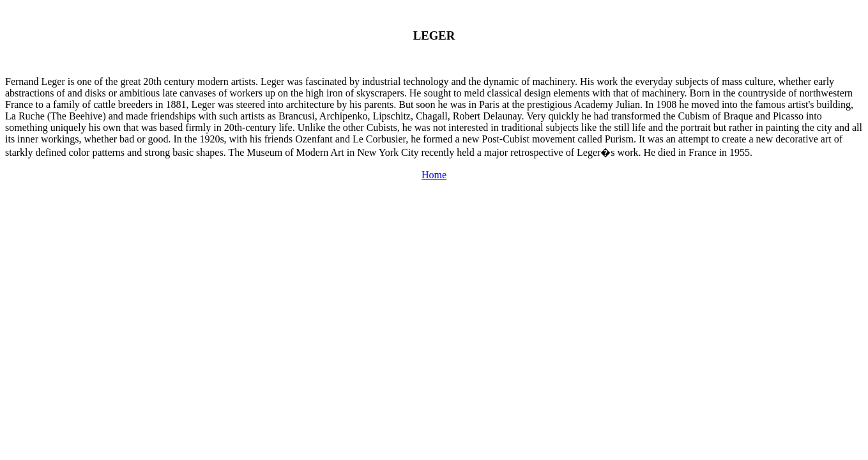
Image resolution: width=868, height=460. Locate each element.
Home (434, 175)
